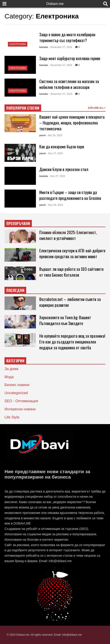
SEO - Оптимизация (21, 401)
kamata (44, 47)
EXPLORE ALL (97, 108)
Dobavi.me (55, 4)
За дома (11, 369)
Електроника (18, 44)
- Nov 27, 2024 (55, 153)
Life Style (12, 417)
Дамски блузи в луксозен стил (64, 169)
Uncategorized (16, 393)
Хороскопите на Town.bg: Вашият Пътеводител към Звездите (65, 320)
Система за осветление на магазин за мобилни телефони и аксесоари (69, 84)
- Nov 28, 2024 (55, 205)
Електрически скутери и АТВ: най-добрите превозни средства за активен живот (72, 253)
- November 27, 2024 (60, 47)
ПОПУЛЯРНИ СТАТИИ (23, 108)
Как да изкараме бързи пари (62, 147)
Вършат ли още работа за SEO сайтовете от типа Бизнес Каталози (71, 272)
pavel (42, 135)
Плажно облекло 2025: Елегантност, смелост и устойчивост (68, 235)
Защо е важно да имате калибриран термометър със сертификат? (67, 37)
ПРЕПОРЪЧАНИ (18, 224)
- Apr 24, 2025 (55, 135)
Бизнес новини (17, 385)
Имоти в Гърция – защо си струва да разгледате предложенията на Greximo (70, 195)
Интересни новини (20, 409)
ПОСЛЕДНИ (15, 290)
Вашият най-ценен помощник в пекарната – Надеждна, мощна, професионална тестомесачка (72, 123)
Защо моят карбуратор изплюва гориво (70, 58)
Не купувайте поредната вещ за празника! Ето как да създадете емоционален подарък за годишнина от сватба (72, 342)
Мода (9, 377)
